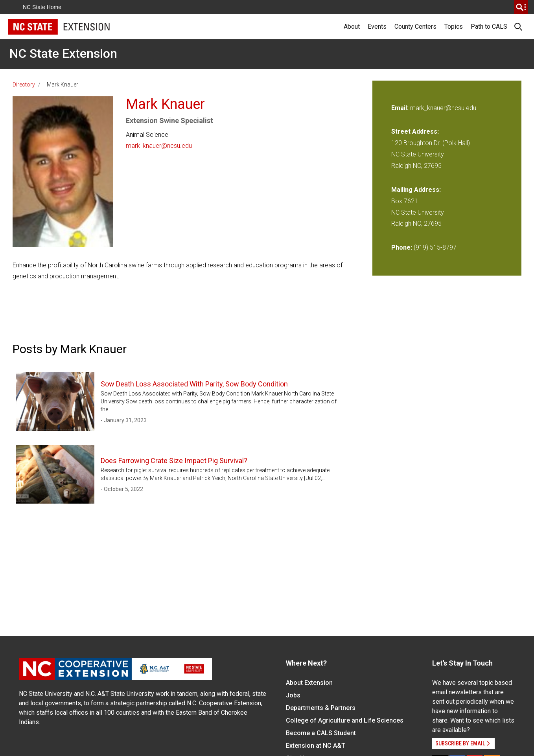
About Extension (309, 683)
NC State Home (42, 7)
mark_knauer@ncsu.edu (159, 146)
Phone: (402, 247)
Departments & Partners (321, 708)
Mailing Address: (416, 190)
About (352, 27)
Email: (401, 108)
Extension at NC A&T (316, 746)
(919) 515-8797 (435, 247)
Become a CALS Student (321, 733)
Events (377, 27)
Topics (454, 27)
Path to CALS (489, 27)
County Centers (415, 27)
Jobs (293, 695)
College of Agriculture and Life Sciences (345, 720)
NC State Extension (63, 53)
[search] (521, 7)
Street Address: (415, 132)
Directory (24, 85)
